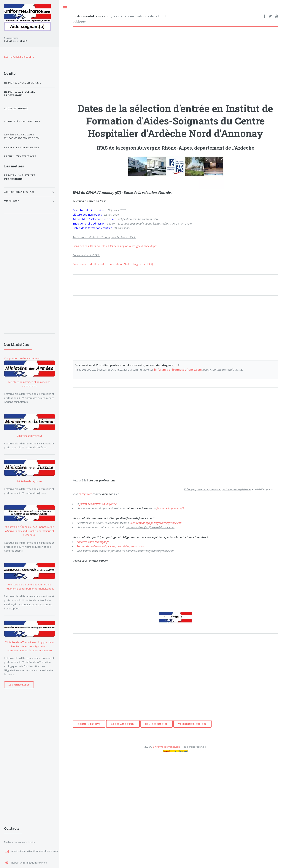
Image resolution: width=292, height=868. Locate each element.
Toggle (65, 8)
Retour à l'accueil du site (23, 83)
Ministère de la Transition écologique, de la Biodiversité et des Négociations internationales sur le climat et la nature (29, 646)
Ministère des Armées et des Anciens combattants (29, 384)
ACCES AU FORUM (123, 724)
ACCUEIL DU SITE (89, 724)
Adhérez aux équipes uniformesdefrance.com (22, 136)
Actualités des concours (22, 122)
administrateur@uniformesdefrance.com (35, 851)
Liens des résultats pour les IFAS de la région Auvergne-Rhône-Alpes (115, 246)
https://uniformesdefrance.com (29, 863)
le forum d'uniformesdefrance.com (178, 369)
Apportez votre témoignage (93, 542)
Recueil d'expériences (20, 156)
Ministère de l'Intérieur (29, 436)
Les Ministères (19, 685)
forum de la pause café (170, 508)
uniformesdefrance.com (167, 747)
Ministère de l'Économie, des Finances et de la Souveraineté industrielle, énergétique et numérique (29, 531)
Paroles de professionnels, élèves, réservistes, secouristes (110, 546)
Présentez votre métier (22, 147)
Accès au (16, 109)
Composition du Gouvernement (22, 358)
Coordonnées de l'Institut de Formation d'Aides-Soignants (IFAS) (113, 264)
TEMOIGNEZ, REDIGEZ (192, 724)
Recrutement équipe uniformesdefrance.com (156, 523)
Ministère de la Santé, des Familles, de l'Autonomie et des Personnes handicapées (29, 587)
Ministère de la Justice (29, 481)
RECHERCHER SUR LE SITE (19, 57)
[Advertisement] (176, 63)
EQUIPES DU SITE (156, 724)
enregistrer (85, 494)
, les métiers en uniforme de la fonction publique (122, 19)
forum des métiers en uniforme (98, 504)
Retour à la (20, 94)
